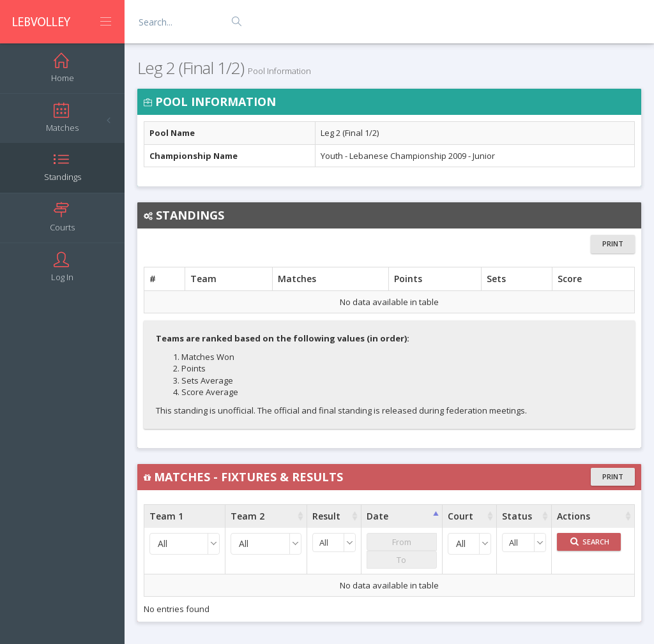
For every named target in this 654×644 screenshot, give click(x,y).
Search (590, 542)
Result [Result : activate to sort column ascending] (326, 516)
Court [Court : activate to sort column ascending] (460, 516)
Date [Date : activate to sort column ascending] (377, 516)
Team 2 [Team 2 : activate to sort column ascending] (247, 516)
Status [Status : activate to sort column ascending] (517, 516)
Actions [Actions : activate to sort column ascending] (574, 516)
